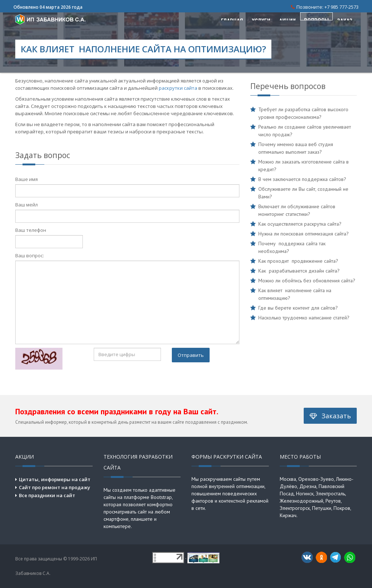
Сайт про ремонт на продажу (54, 487)
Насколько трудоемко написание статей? (304, 318)
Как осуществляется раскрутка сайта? (300, 224)
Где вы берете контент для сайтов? (298, 308)
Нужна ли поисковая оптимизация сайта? (304, 234)
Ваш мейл (27, 205)
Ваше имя (27, 179)
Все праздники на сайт (47, 495)
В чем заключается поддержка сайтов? (302, 179)
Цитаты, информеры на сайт (55, 479)
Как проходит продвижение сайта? (298, 261)
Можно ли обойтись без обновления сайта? (307, 281)
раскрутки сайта (178, 88)
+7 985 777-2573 (341, 7)
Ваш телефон (31, 230)
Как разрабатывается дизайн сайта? (299, 271)
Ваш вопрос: (30, 255)
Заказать (330, 416)
